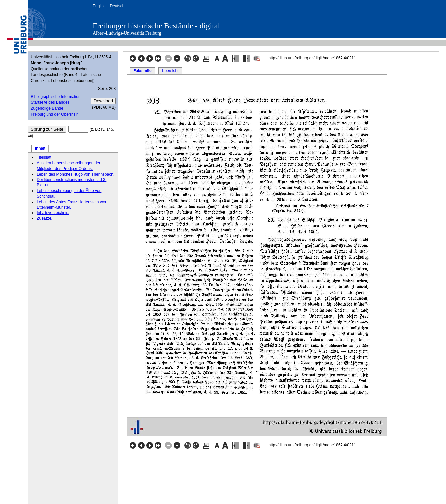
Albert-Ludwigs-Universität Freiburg (127, 33)
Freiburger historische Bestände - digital (156, 26)
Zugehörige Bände (47, 108)
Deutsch (117, 6)
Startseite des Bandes (50, 102)
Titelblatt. (45, 157)
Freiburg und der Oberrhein (55, 114)
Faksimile (143, 71)
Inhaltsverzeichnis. (53, 213)
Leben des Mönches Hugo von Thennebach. (75, 174)
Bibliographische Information (56, 97)
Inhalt (40, 148)
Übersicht (170, 71)
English (99, 6)
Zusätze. (45, 218)
